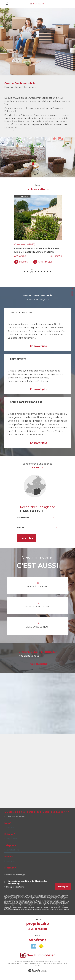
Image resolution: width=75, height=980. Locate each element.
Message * (10, 868)
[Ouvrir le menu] (68, 4)
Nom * (8, 823)
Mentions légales (36, 963)
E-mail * (9, 857)
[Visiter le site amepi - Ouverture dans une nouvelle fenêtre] (34, 946)
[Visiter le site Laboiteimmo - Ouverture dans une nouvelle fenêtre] (37, 973)
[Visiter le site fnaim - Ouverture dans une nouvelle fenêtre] (41, 946)
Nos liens (52, 963)
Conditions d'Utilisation (50, 910)
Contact (72, 292)
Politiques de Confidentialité (32, 910)
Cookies (37, 965)
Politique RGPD (62, 963)
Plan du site (24, 963)
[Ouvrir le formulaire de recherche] (7, 4)
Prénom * (10, 834)
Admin (46, 963)
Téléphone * (11, 845)
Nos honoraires (13, 963)
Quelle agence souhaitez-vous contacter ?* (37, 812)
